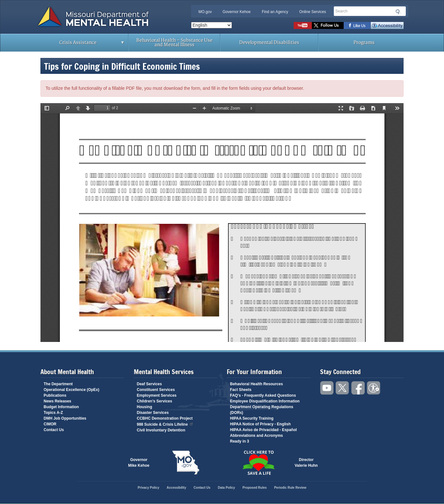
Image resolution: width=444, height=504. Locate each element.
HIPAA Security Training (252, 418)
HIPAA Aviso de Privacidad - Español (263, 430)
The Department (58, 384)
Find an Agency (275, 12)
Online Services (312, 12)
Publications (55, 395)
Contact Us (54, 430)
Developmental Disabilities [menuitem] (269, 43)
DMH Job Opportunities (65, 418)
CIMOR (50, 424)
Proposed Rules (254, 488)
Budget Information (61, 407)
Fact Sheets (241, 390)
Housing (145, 407)
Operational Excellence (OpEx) (72, 390)
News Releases (57, 401)
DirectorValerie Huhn (306, 463)
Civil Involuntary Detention (161, 430)
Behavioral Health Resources (256, 384)
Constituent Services (156, 390)
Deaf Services (150, 384)
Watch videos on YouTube (303, 25)
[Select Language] (211, 25)
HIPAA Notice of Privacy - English (260, 424)
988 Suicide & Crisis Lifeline (165, 424)
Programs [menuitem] (364, 43)
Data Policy (226, 488)
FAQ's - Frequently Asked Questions (263, 395)
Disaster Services (153, 413)
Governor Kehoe (237, 12)
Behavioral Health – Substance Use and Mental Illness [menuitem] (174, 43)
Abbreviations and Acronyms (256, 436)
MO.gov (205, 12)
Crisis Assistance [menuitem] (79, 45)
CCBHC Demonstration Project (165, 418)
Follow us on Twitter (328, 25)
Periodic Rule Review (290, 488)
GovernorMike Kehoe (139, 463)
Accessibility (387, 25)
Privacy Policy (148, 488)
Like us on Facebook (357, 25)
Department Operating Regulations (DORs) (262, 410)
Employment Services (157, 395)
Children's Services (155, 401)
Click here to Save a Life (258, 463)
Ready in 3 (240, 441)
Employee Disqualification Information (265, 401)
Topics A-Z (53, 413)
